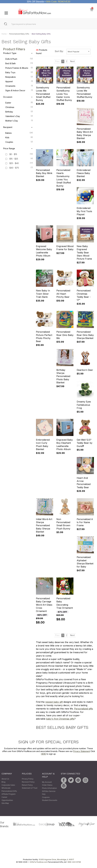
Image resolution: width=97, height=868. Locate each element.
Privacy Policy (28, 779)
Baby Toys (19, 72)
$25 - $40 (14, 163)
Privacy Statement (82, 751)
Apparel (19, 81)
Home (4, 34)
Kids (19, 137)
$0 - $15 (13, 154)
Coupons (46, 797)
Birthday (19, 112)
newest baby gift (54, 702)
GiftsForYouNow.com (39, 862)
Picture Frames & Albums (19, 68)
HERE (43, 754)
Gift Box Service (49, 791)
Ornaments (19, 86)
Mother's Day (19, 121)
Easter (19, 103)
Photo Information (49, 788)
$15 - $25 (14, 159)
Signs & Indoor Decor (19, 90)
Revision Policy (28, 782)
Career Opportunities (7, 799)
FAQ (44, 794)
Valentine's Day (19, 116)
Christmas (19, 107)
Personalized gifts (84, 709)
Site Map (5, 803)
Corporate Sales (8, 785)
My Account (47, 782)
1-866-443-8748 (74, 862)
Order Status (47, 785)
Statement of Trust (30, 788)
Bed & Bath (19, 63)
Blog (3, 782)
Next (72, 61)
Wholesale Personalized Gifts (9, 790)
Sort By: (59, 51)
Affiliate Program (9, 794)
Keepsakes (19, 77)
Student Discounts (50, 800)
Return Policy (27, 785)
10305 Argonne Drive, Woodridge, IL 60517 (56, 860)
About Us (5, 779)
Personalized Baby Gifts (19, 34)
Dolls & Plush (19, 59)
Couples (19, 142)
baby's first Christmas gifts (60, 719)
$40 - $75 (14, 168)
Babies (19, 133)
